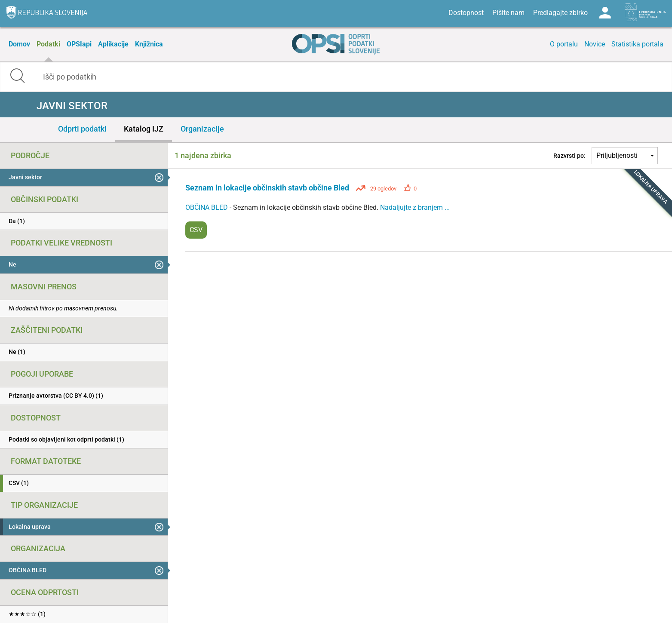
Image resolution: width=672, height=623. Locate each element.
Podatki (48, 44)
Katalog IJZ (144, 129)
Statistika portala (637, 44)
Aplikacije (113, 44)
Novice (595, 44)
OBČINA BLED (207, 207)
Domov (19, 44)
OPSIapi (79, 44)
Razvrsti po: (569, 156)
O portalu (564, 44)
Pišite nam (508, 13)
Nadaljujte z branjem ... (415, 207)
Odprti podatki (82, 129)
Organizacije (202, 129)
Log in (605, 13)
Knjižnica (149, 44)
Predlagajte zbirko (560, 13)
